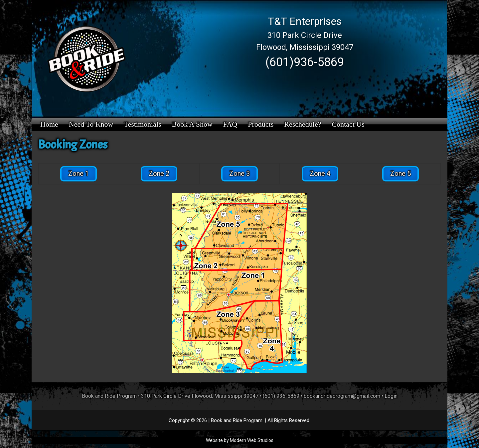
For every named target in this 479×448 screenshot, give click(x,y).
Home (49, 124)
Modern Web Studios (252, 440)
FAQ (230, 124)
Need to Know (91, 124)
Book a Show (192, 124)
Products (261, 124)
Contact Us (348, 124)
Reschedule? (303, 124)
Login (391, 396)
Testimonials (142, 124)
